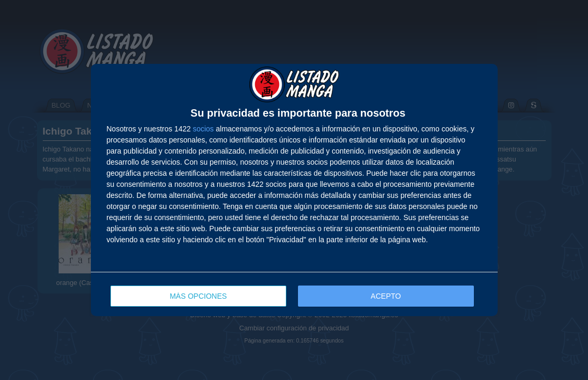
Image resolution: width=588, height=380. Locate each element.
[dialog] (294, 190)
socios (203, 129)
